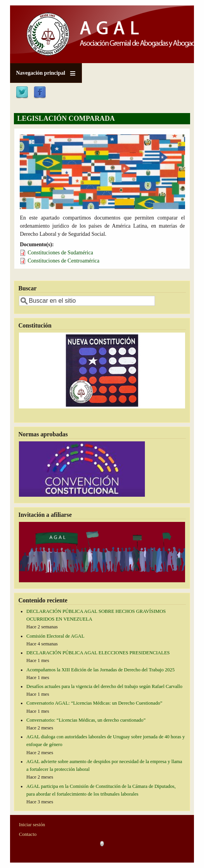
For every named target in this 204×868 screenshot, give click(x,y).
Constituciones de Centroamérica (63, 261)
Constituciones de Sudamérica (60, 253)
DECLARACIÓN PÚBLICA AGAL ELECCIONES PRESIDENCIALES (98, 653)
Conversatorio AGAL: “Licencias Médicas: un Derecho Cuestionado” (94, 703)
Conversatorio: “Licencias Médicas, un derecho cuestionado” (86, 720)
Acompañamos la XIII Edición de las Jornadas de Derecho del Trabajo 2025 (100, 670)
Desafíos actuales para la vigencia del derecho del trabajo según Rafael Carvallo (104, 686)
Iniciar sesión (32, 825)
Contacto (28, 834)
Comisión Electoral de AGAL (55, 636)
